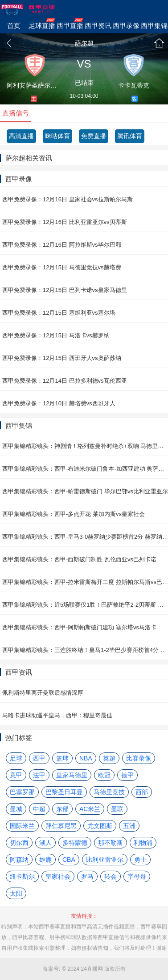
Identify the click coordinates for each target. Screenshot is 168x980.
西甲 (39, 758)
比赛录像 (139, 758)
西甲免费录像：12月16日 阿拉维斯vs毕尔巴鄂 (62, 245)
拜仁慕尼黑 (61, 826)
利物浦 (143, 843)
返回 (9, 43)
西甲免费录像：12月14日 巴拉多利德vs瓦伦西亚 (65, 381)
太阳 (16, 893)
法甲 (39, 775)
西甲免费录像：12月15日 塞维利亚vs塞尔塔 (59, 313)
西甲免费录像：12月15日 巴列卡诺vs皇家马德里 (65, 290)
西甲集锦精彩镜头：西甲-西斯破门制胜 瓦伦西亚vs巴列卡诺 (79, 559)
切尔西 (19, 843)
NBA (86, 758)
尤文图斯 (100, 826)
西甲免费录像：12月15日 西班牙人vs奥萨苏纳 (62, 358)
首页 (159, 43)
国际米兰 (22, 826)
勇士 (140, 860)
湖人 (45, 843)
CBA (69, 860)
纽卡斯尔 (22, 876)
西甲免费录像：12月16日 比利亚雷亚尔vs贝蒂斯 (65, 222)
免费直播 (94, 136)
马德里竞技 (109, 792)
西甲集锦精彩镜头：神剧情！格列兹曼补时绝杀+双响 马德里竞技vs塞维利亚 (85, 446)
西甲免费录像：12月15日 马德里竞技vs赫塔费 (62, 267)
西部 (142, 792)
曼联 (117, 809)
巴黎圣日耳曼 (64, 792)
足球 (16, 758)
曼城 (16, 809)
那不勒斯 (111, 843)
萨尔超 (84, 43)
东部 (62, 809)
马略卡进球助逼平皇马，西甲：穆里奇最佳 (57, 715)
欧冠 (104, 775)
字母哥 (137, 876)
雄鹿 (45, 860)
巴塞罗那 (22, 792)
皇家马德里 (72, 775)
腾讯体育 (130, 136)
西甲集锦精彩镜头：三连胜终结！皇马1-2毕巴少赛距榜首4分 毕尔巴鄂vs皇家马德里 (85, 650)
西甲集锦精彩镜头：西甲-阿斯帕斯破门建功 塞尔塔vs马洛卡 (79, 627)
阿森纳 (19, 860)
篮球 (62, 758)
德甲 (127, 775)
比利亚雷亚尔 (105, 860)
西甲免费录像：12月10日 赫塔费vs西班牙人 (59, 403)
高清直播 (21, 136)
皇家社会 (58, 876)
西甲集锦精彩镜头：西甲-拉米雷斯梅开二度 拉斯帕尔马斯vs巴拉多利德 (85, 582)
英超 (109, 758)
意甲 (16, 775)
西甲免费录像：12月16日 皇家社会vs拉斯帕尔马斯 (68, 199)
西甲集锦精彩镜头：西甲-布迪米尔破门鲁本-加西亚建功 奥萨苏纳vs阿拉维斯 (85, 469)
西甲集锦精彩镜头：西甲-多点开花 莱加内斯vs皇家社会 (74, 514)
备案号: (51, 969)
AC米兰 (90, 809)
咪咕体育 (57, 136)
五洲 (129, 826)
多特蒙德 (75, 843)
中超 (39, 809)
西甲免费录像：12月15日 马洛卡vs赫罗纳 (56, 335)
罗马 (87, 876)
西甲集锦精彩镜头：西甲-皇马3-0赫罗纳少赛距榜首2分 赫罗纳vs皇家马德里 (85, 537)
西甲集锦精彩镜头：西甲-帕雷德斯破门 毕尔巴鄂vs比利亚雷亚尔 (85, 491)
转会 (111, 876)
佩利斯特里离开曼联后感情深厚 (43, 693)
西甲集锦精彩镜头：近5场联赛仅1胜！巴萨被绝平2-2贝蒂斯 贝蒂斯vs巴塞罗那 (85, 605)
